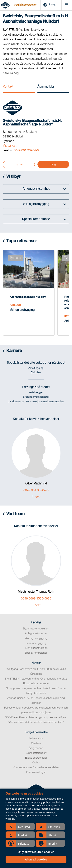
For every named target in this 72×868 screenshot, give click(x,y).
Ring (53, 164)
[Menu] (67, 5)
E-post (19, 164)
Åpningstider (46, 87)
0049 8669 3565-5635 (36, 599)
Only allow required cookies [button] (36, 852)
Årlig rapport (36, 748)
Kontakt (8, 87)
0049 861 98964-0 (26, 151)
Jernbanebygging (36, 643)
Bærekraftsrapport (36, 753)
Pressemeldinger (36, 772)
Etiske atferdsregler (36, 758)
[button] (20, 827)
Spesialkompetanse (36, 653)
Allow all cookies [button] (36, 859)
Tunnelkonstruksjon (36, 648)
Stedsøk (36, 743)
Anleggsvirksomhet (36, 634)
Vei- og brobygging (36, 638)
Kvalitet (36, 763)
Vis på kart (10, 146)
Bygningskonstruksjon (36, 629)
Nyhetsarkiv (36, 738)
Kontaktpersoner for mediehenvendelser (36, 767)
